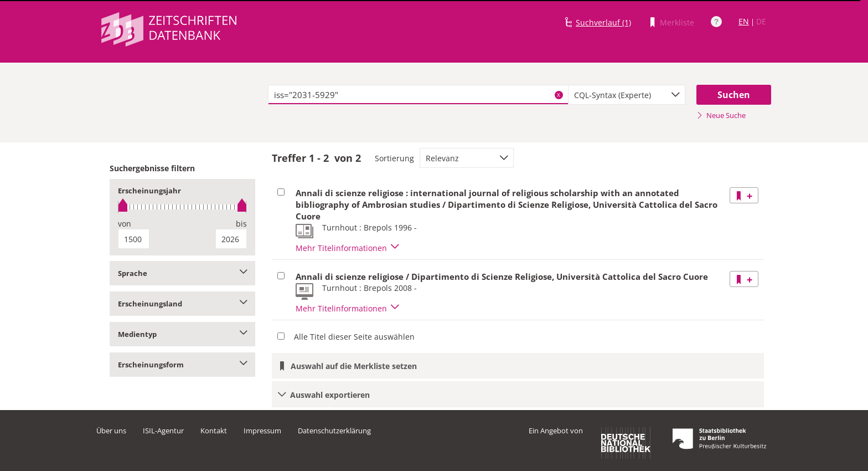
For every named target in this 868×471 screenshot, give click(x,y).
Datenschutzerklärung (334, 431)
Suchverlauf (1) (603, 22)
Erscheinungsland (182, 304)
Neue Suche (721, 115)
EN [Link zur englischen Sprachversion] (744, 21)
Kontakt (214, 431)
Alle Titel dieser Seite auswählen (354, 337)
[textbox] (418, 95)
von (125, 224)
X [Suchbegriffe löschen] (559, 95)
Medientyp (182, 334)
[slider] (182, 207)
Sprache (182, 273)
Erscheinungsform (182, 365)
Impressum (262, 431)
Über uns (111, 431)
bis (241, 224)
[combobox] (627, 95)
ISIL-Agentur (163, 431)
